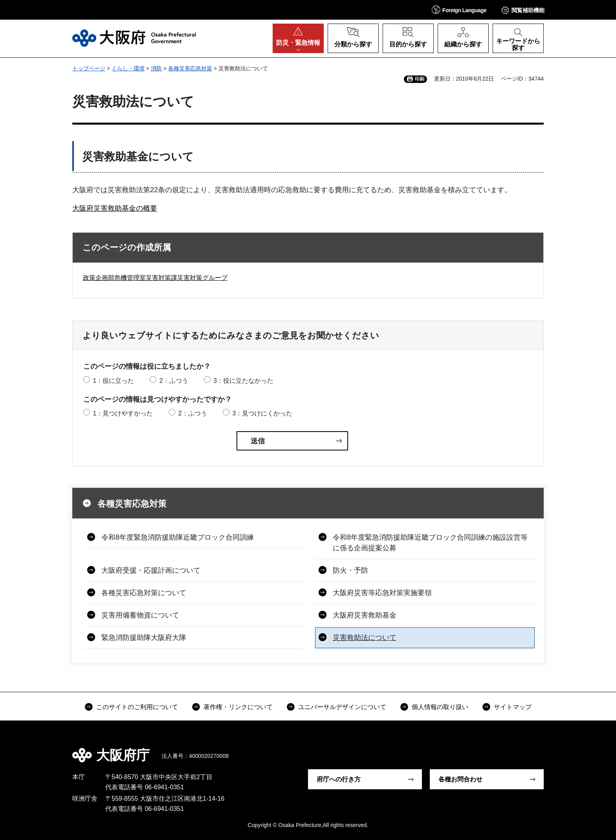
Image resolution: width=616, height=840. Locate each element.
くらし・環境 (128, 68)
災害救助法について (365, 638)
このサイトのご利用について (137, 707)
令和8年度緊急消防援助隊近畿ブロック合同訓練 (178, 537)
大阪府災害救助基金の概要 (115, 208)
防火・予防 (350, 570)
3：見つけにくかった (262, 413)
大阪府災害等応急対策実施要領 (382, 593)
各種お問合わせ (460, 779)
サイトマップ (513, 707)
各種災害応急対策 (190, 68)
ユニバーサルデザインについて (342, 707)
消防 (156, 68)
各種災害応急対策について (144, 593)
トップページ (89, 68)
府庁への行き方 (339, 779)
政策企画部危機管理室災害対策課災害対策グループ (155, 278)
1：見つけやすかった (123, 413)
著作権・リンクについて (238, 707)
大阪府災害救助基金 (365, 615)
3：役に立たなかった (243, 381)
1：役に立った (113, 381)
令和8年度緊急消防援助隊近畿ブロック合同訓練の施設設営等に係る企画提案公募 (430, 543)
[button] (459, 10)
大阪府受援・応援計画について (151, 570)
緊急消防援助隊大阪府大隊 (144, 638)
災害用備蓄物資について (140, 615)
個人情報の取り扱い (440, 707)
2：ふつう (174, 381)
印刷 (420, 79)
